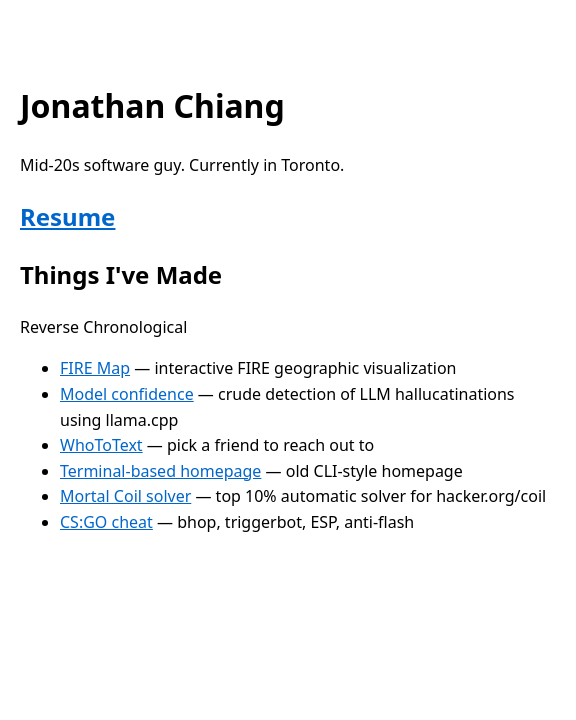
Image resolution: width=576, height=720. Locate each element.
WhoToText (101, 445)
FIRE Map (95, 368)
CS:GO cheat (106, 522)
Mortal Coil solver (125, 496)
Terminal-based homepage (160, 471)
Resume (67, 216)
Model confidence (127, 394)
